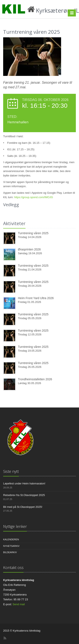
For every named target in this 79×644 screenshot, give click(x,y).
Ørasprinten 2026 (29, 249)
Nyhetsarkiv (11, 546)
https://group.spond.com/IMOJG (33, 197)
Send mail (19, 604)
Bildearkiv (10, 552)
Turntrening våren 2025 (33, 233)
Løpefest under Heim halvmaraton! (24, 483)
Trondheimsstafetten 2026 (35, 379)
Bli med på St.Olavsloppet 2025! (23, 507)
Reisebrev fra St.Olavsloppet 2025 (24, 495)
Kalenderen (11, 539)
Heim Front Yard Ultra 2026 (36, 298)
